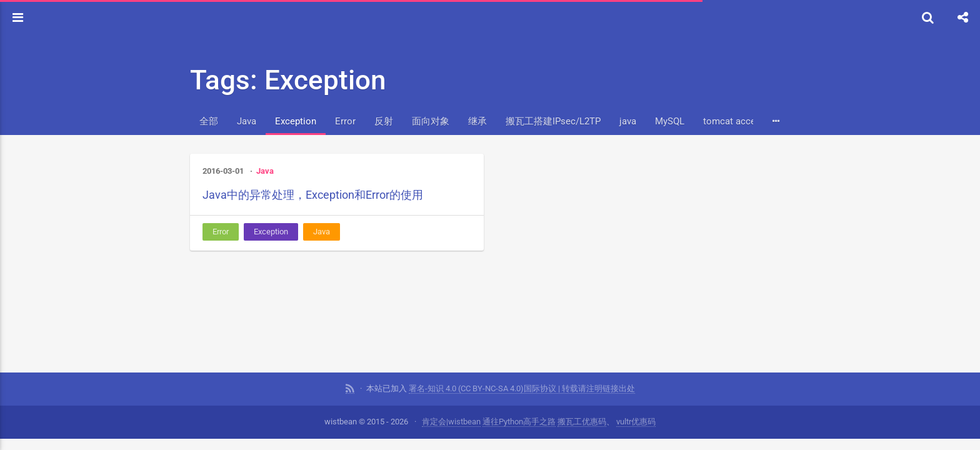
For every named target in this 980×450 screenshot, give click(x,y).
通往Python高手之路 (519, 422)
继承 (477, 121)
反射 (384, 121)
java (628, 121)
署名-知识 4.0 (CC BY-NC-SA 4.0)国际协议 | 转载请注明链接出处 (522, 388)
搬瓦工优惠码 (582, 422)
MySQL (670, 121)
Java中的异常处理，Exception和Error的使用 (313, 195)
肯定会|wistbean (451, 422)
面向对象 (431, 121)
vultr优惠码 (636, 422)
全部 (209, 121)
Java (247, 121)
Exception (296, 121)
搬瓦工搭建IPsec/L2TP (553, 121)
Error (345, 121)
